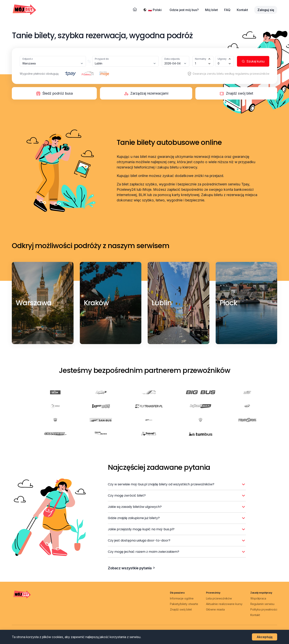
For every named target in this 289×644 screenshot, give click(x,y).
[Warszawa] (34, 303)
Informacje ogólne (182, 598)
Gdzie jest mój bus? (184, 10)
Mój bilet (211, 10)
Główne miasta (215, 609)
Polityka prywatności (264, 609)
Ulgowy (222, 59)
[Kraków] (96, 303)
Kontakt (242, 10)
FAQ (227, 10)
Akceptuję (265, 637)
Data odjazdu (172, 59)
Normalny (201, 59)
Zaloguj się (266, 10)
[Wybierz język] (156, 10)
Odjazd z (28, 59)
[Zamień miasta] (89, 61)
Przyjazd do (102, 59)
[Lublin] (162, 303)
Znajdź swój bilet (181, 609)
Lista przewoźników (219, 598)
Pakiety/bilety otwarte (184, 604)
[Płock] (228, 303)
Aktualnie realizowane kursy (224, 604)
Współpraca (258, 598)
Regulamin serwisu (262, 604)
